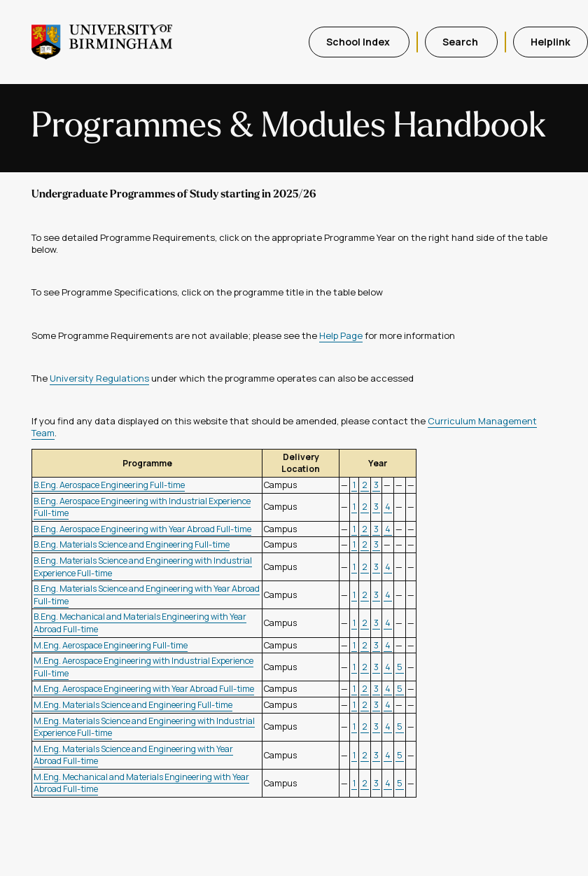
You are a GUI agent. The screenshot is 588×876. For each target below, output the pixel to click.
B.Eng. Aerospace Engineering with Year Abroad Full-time (142, 529)
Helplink (551, 42)
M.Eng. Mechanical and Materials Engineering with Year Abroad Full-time (141, 783)
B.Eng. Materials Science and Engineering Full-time (132, 544)
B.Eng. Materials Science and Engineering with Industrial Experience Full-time (143, 567)
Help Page (341, 335)
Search (461, 42)
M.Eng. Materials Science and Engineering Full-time (133, 705)
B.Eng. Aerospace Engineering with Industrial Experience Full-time (142, 507)
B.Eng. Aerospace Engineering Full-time (109, 485)
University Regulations (99, 378)
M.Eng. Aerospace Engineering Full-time (111, 645)
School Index (359, 42)
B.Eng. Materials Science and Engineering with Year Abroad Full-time (147, 595)
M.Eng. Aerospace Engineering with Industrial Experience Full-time (143, 667)
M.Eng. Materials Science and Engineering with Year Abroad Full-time (133, 755)
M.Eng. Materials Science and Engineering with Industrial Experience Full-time (144, 727)
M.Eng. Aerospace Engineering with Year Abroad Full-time (144, 689)
